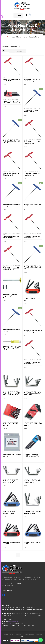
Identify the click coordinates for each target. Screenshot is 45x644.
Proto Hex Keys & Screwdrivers (11, 100)
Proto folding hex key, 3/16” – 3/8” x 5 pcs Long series (12, 394)
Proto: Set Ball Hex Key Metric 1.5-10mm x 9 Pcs (32, 455)
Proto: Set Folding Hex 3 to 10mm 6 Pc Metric (32, 512)
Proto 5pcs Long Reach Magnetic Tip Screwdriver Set (11, 296)
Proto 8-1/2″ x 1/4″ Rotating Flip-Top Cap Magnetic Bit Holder (12, 348)
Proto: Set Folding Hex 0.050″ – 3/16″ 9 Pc (10, 482)
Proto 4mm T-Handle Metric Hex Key (33, 205)
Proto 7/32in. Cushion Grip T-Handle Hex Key (33, 331)
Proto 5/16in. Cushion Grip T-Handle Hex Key (12, 237)
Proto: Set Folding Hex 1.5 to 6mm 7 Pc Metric (33, 482)
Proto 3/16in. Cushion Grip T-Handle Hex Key (33, 143)
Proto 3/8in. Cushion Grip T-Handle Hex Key (33, 174)
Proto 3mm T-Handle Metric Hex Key (12, 205)
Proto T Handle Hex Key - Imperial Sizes (12, 77)
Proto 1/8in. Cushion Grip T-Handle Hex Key (33, 80)
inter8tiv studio (22, 636)
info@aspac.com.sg (13, 622)
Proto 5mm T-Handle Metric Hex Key (33, 268)
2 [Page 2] (23, 555)
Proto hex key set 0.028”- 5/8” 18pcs (11, 425)
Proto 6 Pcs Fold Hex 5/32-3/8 (32, 299)
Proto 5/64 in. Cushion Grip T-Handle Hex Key (11, 269)
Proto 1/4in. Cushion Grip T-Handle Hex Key (11, 80)
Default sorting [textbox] (20, 51)
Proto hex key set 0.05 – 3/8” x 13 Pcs (33, 425)
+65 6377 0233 (10, 624)
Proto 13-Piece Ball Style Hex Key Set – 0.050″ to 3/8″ (12, 102)
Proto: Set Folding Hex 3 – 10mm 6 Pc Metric (11, 512)
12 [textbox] (11, 51)
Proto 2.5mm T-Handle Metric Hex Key (31, 111)
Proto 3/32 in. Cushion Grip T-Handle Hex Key (11, 174)
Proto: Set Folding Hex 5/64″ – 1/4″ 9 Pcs (12, 543)
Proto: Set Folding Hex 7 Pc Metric (32, 543)
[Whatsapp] (41, 640)
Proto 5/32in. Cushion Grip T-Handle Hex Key (33, 237)
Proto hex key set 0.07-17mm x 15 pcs (12, 455)
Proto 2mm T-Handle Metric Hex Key (12, 142)
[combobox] (12, 51)
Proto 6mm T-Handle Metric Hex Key (12, 330)
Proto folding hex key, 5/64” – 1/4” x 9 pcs (33, 394)
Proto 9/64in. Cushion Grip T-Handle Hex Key (33, 363)
